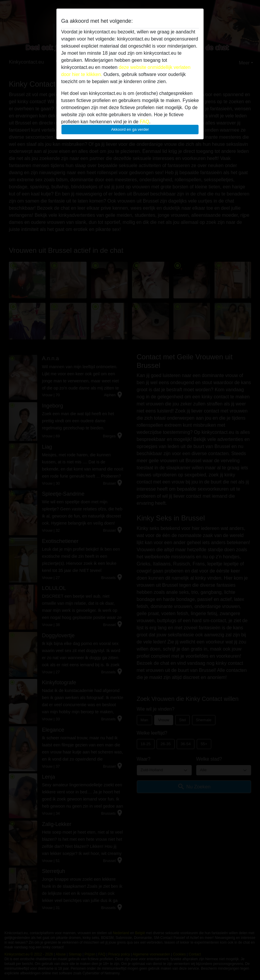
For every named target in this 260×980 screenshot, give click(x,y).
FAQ (144, 122)
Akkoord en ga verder (130, 129)
